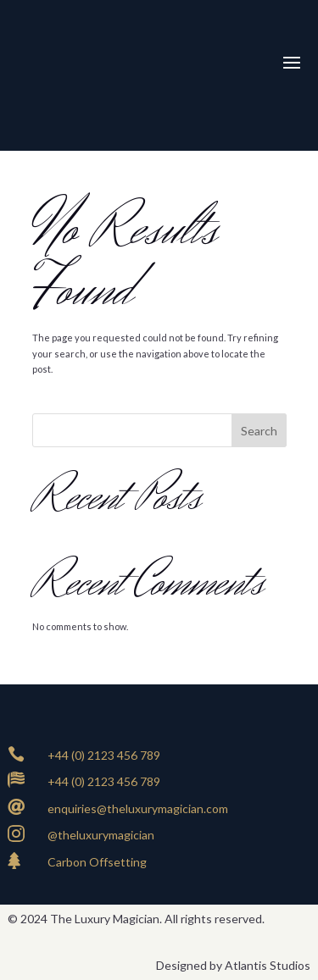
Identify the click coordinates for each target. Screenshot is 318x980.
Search (259, 431)
